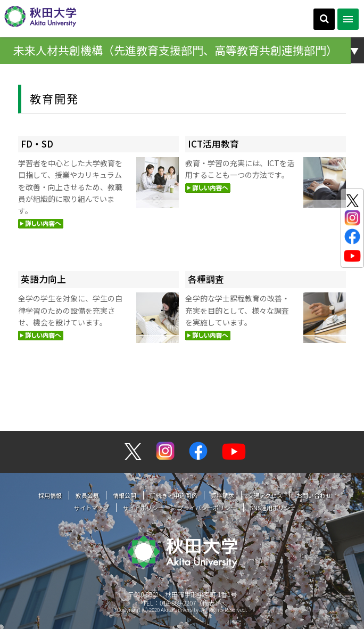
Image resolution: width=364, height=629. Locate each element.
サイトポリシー (143, 508)
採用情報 (50, 495)
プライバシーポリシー (207, 508)
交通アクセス (265, 495)
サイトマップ (92, 508)
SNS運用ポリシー (273, 508)
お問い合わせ (314, 495)
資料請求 (222, 495)
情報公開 (125, 495)
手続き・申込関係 (173, 495)
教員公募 (87, 495)
